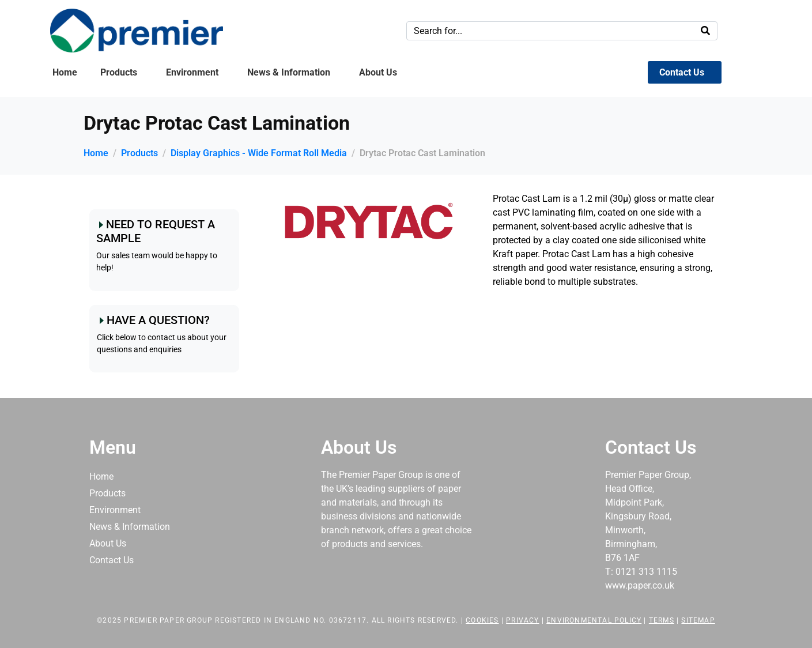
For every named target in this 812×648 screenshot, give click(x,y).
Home (65, 72)
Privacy (522, 620)
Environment (192, 72)
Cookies (482, 620)
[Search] (705, 31)
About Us (378, 72)
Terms (662, 620)
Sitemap (698, 620)
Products (119, 72)
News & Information (289, 72)
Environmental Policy (594, 620)
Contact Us (682, 72)
